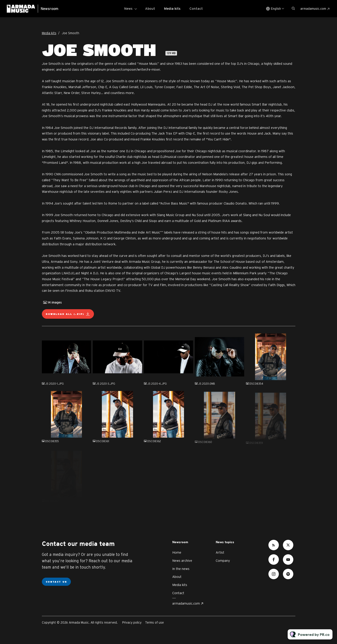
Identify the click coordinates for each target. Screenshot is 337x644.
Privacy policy (132, 622)
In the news (181, 569)
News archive (182, 561)
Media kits (172, 8)
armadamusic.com (313, 9)
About (150, 8)
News (128, 8)
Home (177, 552)
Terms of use (154, 622)
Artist (220, 552)
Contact (196, 8)
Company (223, 561)
